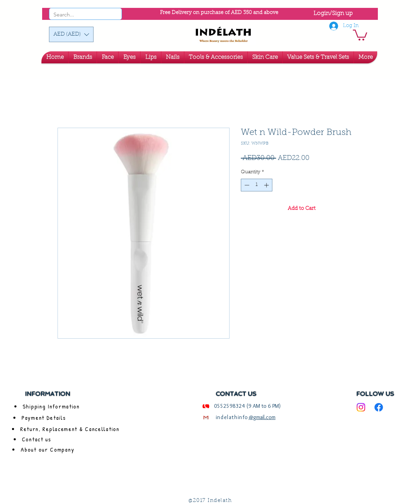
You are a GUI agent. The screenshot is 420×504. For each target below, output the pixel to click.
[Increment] (267, 185)
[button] (71, 34)
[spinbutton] (257, 185)
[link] (360, 34)
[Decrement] (246, 185)
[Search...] (76, 15)
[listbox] (71, 34)
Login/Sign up (333, 14)
